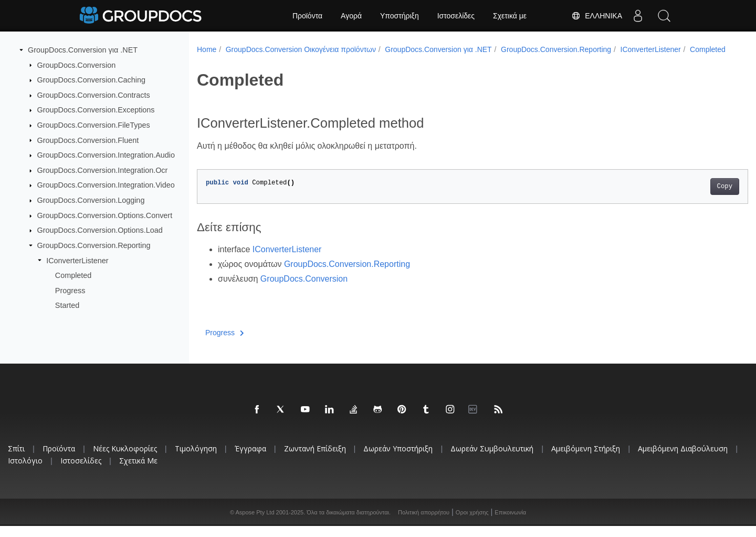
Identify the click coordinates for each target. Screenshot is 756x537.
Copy (686, 198)
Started (67, 305)
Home (207, 49)
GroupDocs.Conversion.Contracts (94, 95)
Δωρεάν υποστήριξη (398, 459)
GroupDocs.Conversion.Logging (91, 200)
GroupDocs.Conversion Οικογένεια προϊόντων (301, 49)
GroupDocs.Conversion (77, 65)
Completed (73, 275)
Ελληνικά (597, 16)
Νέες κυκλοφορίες (125, 459)
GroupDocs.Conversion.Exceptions (96, 110)
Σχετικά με (510, 16)
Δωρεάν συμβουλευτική (492, 459)
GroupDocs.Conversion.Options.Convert (105, 215)
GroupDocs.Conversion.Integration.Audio (106, 155)
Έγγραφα (250, 459)
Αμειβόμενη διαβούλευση (683, 459)
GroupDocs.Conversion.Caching (91, 80)
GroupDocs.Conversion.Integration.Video (106, 185)
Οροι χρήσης (472, 523)
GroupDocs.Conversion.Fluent (88, 140)
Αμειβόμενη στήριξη (586, 459)
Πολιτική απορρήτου (424, 523)
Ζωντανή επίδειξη (315, 459)
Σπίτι (16, 459)
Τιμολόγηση (196, 459)
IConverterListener (77, 260)
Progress (70, 291)
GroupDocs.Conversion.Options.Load (100, 230)
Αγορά (351, 16)
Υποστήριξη (400, 16)
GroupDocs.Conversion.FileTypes (94, 125)
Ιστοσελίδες (456, 16)
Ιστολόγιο (25, 472)
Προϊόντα (307, 16)
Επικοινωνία (510, 523)
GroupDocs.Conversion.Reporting (94, 245)
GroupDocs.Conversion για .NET (83, 50)
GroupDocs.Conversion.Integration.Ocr (103, 170)
